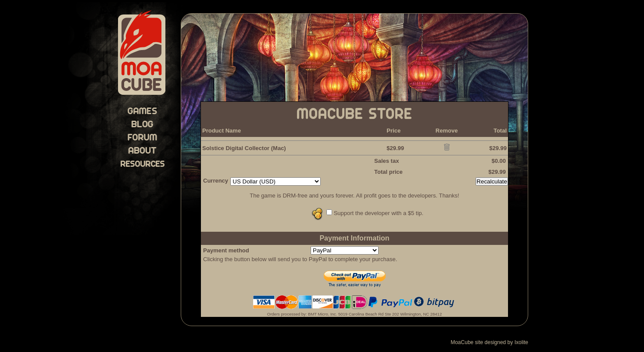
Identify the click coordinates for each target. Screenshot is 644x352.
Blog (142, 124)
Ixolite (521, 342)
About (142, 150)
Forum (142, 137)
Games (142, 111)
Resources (142, 163)
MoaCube (142, 54)
